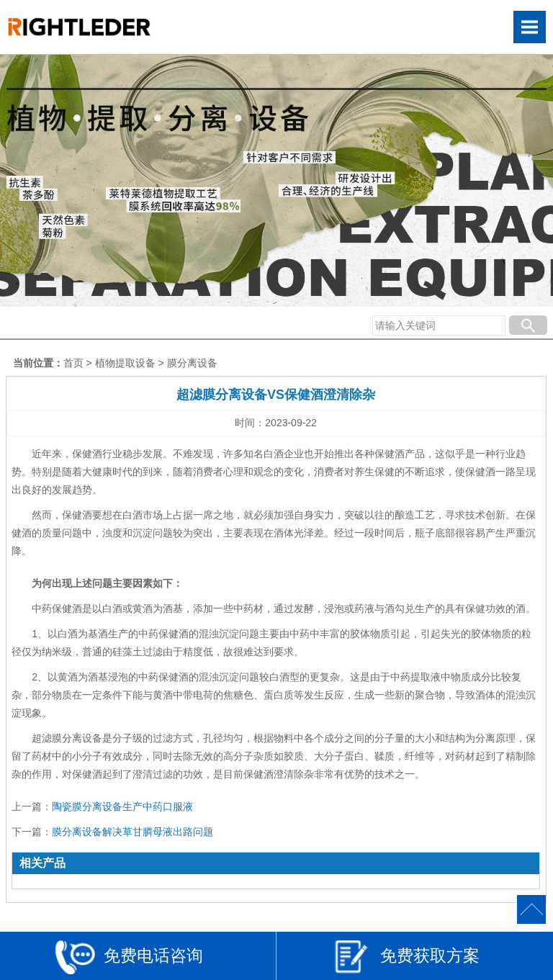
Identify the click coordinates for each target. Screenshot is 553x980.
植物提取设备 (125, 363)
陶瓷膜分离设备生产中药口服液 (122, 806)
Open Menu (530, 27)
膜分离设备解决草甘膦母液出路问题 (132, 832)
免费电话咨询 (129, 957)
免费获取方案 (406, 958)
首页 (73, 363)
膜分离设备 (192, 363)
